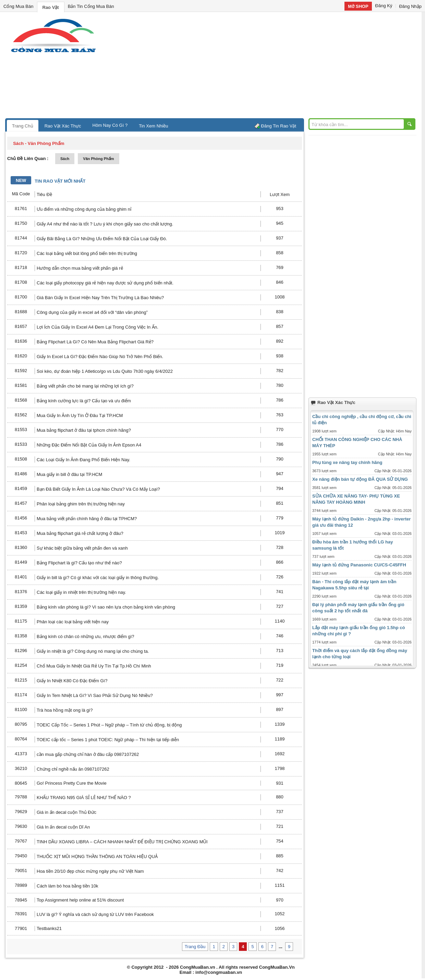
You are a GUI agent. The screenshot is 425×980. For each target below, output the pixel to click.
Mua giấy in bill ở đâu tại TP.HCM (69, 474)
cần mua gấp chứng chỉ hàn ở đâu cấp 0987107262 (88, 754)
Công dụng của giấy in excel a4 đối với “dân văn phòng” (92, 312)
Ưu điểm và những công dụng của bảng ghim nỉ (84, 209)
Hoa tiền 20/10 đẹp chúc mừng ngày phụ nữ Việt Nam (90, 871)
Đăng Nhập (410, 6)
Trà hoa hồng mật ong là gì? (65, 710)
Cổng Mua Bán (19, 6)
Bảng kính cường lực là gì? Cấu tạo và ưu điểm (84, 401)
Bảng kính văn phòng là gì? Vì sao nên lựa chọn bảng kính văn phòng (106, 607)
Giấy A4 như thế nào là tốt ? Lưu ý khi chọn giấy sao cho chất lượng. (105, 224)
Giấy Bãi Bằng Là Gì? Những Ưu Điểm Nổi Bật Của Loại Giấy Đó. (102, 239)
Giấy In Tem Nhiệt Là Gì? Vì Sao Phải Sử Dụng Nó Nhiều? (95, 695)
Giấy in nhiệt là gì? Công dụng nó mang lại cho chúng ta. (93, 651)
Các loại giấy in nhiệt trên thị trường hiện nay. (81, 592)
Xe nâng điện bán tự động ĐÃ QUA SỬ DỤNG (360, 479)
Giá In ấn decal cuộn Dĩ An (63, 827)
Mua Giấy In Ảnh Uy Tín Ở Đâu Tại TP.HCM (80, 415)
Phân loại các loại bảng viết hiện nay (73, 622)
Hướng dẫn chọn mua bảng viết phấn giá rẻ (80, 268)
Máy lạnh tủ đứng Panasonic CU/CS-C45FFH (359, 565)
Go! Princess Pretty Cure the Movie (72, 783)
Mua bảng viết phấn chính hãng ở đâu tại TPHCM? (87, 519)
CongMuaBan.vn (198, 967)
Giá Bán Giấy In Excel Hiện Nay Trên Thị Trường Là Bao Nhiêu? (100, 298)
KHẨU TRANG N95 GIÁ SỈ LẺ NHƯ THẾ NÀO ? (84, 798)
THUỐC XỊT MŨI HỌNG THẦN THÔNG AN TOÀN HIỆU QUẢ (97, 856)
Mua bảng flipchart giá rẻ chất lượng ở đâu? (80, 533)
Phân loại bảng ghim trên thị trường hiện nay (81, 504)
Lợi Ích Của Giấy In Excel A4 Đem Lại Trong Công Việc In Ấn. (98, 327)
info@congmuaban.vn (219, 972)
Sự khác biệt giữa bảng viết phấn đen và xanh (82, 548)
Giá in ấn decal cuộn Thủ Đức (66, 812)
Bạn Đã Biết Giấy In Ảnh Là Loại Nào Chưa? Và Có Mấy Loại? (98, 489)
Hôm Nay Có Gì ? (110, 125)
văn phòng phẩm (98, 159)
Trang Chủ (23, 126)
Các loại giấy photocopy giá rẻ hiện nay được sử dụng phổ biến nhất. (105, 283)
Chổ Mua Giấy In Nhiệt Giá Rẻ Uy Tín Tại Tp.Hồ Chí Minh (94, 666)
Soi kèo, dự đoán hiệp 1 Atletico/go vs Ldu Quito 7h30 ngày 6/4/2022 (105, 371)
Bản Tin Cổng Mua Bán (91, 6)
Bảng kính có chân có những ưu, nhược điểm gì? (86, 636)
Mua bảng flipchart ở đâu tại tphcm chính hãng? (84, 430)
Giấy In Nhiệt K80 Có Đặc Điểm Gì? (72, 681)
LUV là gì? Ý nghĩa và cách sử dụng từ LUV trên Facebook (95, 914)
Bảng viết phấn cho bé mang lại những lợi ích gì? (85, 386)
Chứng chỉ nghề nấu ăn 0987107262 (73, 769)
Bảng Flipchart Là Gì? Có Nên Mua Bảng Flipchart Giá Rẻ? (95, 342)
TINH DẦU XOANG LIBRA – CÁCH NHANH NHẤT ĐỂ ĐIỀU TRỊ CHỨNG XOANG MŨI (122, 842)
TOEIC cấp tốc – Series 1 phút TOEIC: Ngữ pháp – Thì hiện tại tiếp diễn (108, 740)
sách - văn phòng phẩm (39, 143)
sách (65, 159)
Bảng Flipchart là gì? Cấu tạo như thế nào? (79, 563)
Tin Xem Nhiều (153, 126)
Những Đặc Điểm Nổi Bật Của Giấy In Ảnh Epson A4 (89, 445)
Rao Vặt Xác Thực (63, 126)
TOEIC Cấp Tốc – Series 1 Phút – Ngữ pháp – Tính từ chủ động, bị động (109, 725)
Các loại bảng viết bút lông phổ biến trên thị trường (87, 253)
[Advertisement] (271, 67)
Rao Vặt (51, 7)
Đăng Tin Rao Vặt (279, 126)
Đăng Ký (384, 6)
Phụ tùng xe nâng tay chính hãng (347, 462)
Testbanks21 (49, 928)
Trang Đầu (195, 947)
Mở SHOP (358, 6)
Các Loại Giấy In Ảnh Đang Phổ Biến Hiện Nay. (83, 460)
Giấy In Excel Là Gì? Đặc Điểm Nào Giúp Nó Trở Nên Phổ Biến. (100, 357)
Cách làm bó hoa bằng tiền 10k (68, 886)
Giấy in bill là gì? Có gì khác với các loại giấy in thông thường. (98, 578)
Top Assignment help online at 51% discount (80, 900)
